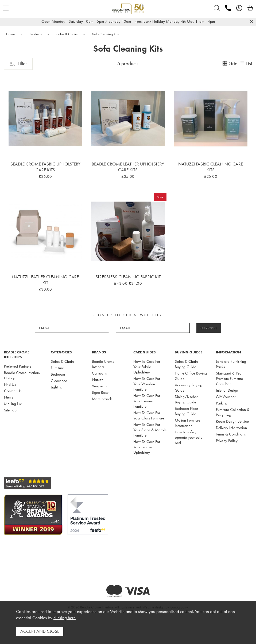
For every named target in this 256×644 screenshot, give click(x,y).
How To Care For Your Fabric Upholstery (147, 367)
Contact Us (13, 391)
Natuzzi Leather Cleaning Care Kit (45, 280)
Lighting (57, 387)
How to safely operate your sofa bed (189, 437)
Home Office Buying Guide (191, 376)
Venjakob (99, 386)
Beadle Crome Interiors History (22, 375)
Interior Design (227, 390)
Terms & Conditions (231, 434)
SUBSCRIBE (209, 328)
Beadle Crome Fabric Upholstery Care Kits (45, 167)
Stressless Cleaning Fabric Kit (128, 277)
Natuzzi (98, 380)
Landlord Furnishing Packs (231, 364)
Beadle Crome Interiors (103, 364)
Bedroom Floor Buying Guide (186, 411)
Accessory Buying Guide (189, 388)
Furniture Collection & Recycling (233, 412)
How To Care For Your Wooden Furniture (147, 384)
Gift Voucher (226, 397)
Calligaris (99, 373)
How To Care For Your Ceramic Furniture (147, 401)
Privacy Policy (227, 441)
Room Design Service (232, 421)
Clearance (59, 381)
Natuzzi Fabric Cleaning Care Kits (211, 167)
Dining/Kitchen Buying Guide (187, 399)
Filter (18, 63)
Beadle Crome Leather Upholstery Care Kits (128, 167)
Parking (222, 403)
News (8, 397)
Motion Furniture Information (187, 423)
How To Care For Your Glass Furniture (149, 415)
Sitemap (10, 410)
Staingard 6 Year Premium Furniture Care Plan (229, 379)
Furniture (57, 368)
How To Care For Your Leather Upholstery (147, 447)
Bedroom (58, 374)
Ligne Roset (101, 392)
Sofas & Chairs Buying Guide (187, 364)
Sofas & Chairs (63, 361)
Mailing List (13, 404)
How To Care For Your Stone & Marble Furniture (150, 430)
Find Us (10, 384)
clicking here (65, 618)
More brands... (103, 399)
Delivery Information (231, 428)
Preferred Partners (18, 366)
